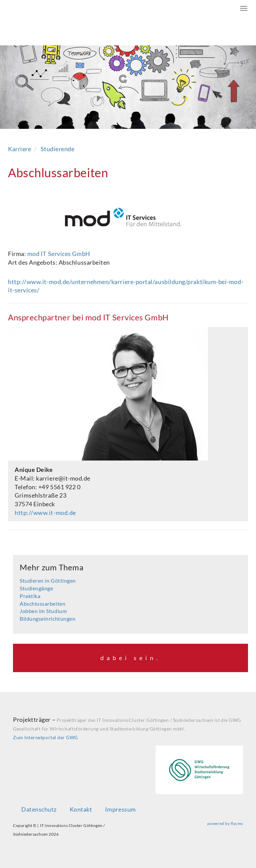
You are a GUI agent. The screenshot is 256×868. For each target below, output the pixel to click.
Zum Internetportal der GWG (45, 737)
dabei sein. (130, 658)
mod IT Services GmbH (59, 254)
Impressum (120, 809)
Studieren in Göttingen (48, 581)
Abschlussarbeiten (42, 604)
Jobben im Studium (43, 611)
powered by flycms (225, 823)
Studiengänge (36, 588)
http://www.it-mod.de (45, 513)
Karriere (19, 149)
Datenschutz (39, 809)
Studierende (58, 149)
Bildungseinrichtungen (47, 619)
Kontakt (81, 809)
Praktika (30, 596)
